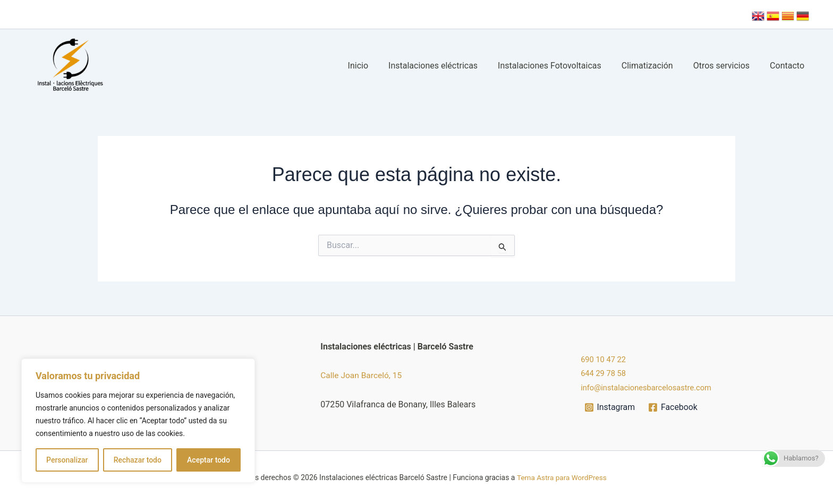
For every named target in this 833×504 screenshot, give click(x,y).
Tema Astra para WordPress (562, 477)
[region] (138, 421)
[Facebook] (673, 407)
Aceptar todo (209, 460)
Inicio (376, 66)
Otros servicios (726, 66)
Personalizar (67, 460)
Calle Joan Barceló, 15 (362, 375)
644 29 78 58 (605, 373)
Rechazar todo (138, 460)
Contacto (789, 66)
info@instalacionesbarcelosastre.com (652, 387)
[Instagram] (610, 407)
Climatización (655, 66)
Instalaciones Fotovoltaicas (561, 66)
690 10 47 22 (605, 359)
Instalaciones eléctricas (447, 66)
